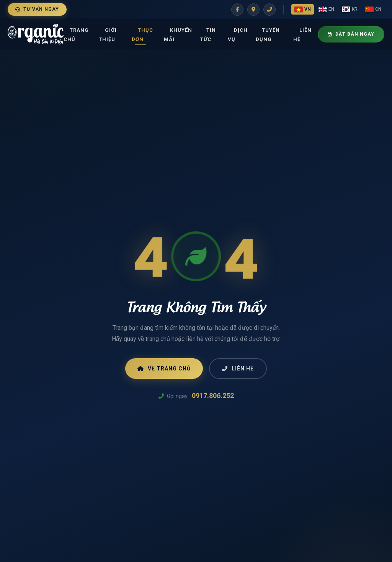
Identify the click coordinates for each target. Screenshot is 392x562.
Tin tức (208, 35)
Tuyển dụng (268, 35)
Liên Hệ (302, 35)
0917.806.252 (213, 396)
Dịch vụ (238, 35)
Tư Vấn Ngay (37, 9)
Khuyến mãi (178, 35)
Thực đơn (142, 35)
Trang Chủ (76, 35)
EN (326, 9)
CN (373, 9)
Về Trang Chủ (164, 369)
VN (303, 9)
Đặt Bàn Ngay (351, 34)
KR (350, 9)
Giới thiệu (108, 35)
